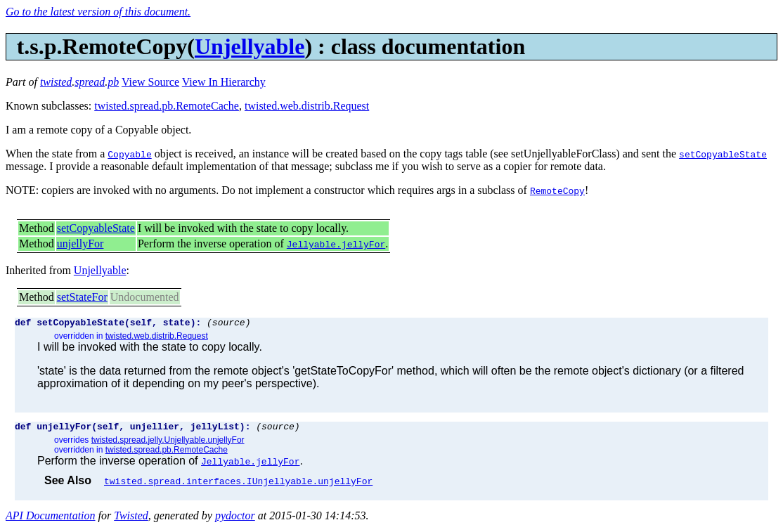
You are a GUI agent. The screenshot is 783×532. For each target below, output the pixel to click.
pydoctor (235, 520)
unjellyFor (80, 244)
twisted (56, 82)
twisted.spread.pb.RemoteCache (167, 106)
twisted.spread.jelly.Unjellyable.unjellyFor (168, 444)
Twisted (131, 520)
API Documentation (51, 520)
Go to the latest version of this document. (98, 12)
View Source (150, 82)
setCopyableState (96, 228)
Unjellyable (250, 46)
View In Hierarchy (224, 82)
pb (113, 82)
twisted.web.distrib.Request (307, 106)
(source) (228, 324)
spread (90, 82)
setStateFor (82, 297)
